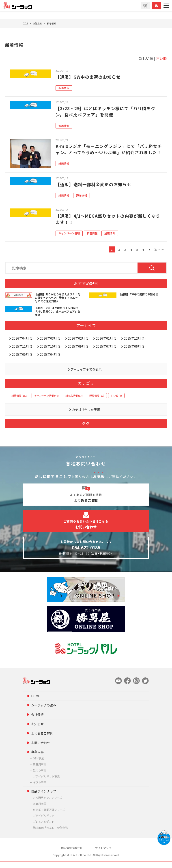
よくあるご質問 (42, 739)
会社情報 (37, 720)
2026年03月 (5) (51, 344)
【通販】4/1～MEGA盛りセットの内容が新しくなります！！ (109, 225)
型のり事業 (40, 776)
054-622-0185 (86, 553)
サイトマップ (103, 853)
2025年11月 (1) (23, 352)
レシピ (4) (116, 401)
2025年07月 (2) (107, 352)
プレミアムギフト (44, 827)
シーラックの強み (44, 711)
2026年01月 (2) (107, 344)
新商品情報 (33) (74, 401)
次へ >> (160, 255)
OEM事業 (38, 764)
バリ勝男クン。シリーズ (47, 803)
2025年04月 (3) (51, 360)
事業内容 (37, 758)
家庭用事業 (40, 770)
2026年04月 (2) (23, 344)
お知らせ (37, 729)
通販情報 (82, 201)
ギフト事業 (40, 788)
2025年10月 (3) (51, 352)
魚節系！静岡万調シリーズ (49, 815)
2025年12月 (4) (135, 344)
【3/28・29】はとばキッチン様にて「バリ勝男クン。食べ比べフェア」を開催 (109, 111)
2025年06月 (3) (135, 352)
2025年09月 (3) (79, 352)
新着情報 (64, 88)
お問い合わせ (41, 748)
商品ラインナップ (44, 797)
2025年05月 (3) (23, 360)
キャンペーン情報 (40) (46, 401)
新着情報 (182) (19, 401)
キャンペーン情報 (69, 239)
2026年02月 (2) (79, 344)
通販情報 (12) (97, 401)
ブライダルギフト (44, 821)
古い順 (161, 58)
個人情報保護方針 (72, 853)
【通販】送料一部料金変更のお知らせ (96, 190)
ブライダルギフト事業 (46, 782)
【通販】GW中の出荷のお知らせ (90, 77)
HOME (36, 702)
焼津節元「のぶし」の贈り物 (50, 833)
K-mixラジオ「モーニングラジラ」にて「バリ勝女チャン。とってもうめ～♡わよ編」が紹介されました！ (107, 152)
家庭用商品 (40, 809)
